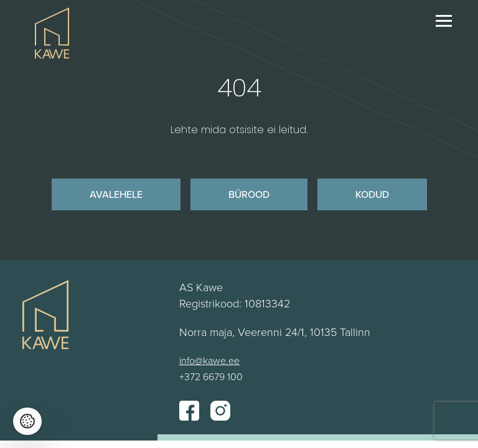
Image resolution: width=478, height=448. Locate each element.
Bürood (249, 194)
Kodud (372, 194)
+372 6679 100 (211, 376)
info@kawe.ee (209, 360)
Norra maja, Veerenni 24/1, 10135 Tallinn (275, 332)
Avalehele (116, 194)
